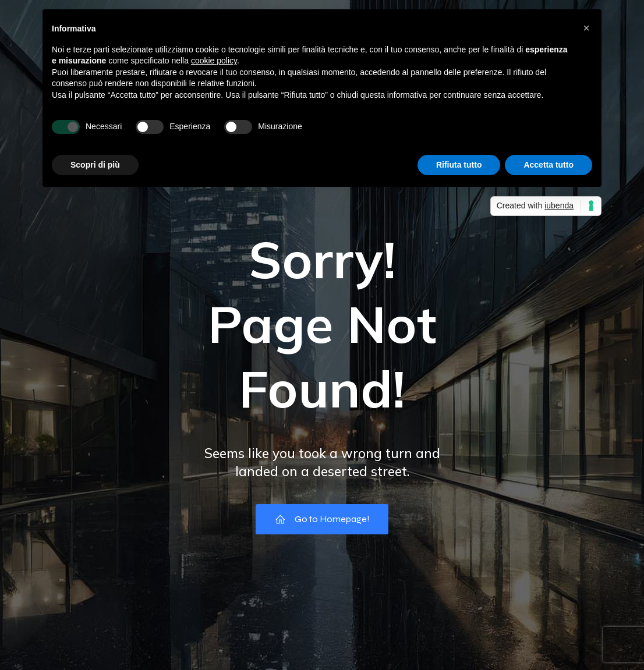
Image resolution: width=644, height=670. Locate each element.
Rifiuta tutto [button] (459, 165)
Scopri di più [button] (95, 165)
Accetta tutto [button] (549, 165)
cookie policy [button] (214, 61)
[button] (586, 28)
